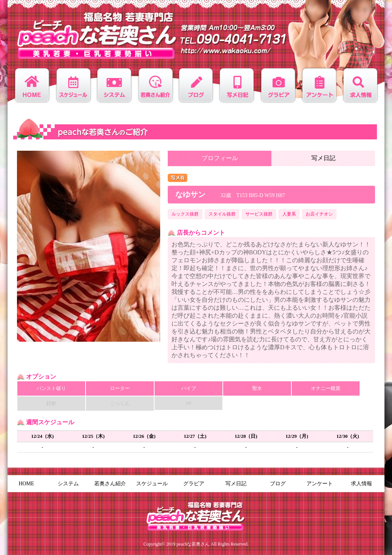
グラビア (194, 484)
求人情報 (361, 484)
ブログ (278, 484)
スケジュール (152, 484)
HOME (26, 484)
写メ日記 (323, 158)
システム (68, 484)
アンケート (320, 484)
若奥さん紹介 (110, 484)
